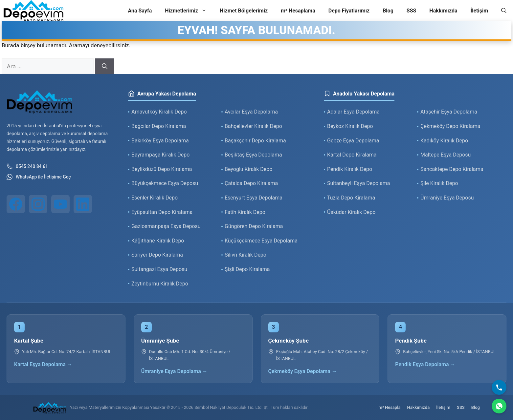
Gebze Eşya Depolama (353, 141)
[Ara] (105, 66)
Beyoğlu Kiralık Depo (248, 169)
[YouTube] (60, 204)
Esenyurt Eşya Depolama (254, 198)
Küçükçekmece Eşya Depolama (261, 241)
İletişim (479, 11)
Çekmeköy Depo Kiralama (450, 126)
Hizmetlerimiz (189, 11)
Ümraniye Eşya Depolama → (174, 371)
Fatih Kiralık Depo (245, 212)
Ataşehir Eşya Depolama (449, 112)
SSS (412, 11)
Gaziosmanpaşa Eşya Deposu (166, 226)
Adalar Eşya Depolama (353, 112)
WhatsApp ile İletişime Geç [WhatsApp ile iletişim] (39, 177)
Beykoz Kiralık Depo (350, 126)
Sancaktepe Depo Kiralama (452, 169)
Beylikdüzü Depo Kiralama (162, 169)
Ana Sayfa (140, 11)
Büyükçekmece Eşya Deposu (165, 183)
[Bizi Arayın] (499, 387)
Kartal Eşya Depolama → (43, 364)
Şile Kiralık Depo (439, 183)
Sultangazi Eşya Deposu (159, 269)
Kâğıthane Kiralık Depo (158, 241)
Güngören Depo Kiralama (254, 226)
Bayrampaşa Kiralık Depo (160, 155)
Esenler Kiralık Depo (155, 198)
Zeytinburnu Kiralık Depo (160, 284)
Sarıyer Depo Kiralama (157, 255)
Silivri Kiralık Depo (245, 255)
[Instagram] (38, 204)
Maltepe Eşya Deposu (446, 155)
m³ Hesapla (390, 407)
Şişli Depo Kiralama (247, 269)
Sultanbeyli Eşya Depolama (359, 183)
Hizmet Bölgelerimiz (244, 11)
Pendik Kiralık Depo (350, 169)
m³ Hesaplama (298, 11)
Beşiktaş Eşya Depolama (253, 155)
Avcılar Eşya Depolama (251, 112)
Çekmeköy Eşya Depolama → (303, 371)
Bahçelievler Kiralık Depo (253, 126)
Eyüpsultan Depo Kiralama (162, 212)
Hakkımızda (443, 11)
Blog (388, 11)
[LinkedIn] (83, 204)
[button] (504, 11)
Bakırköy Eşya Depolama (160, 141)
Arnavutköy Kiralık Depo (159, 112)
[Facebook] (16, 204)
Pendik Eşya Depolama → (425, 364)
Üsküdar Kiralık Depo (351, 212)
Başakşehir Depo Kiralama (255, 141)
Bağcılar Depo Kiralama (159, 126)
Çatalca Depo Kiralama (251, 183)
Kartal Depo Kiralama (352, 155)
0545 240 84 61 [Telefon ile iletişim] (27, 166)
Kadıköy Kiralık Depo (444, 141)
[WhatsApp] (499, 406)
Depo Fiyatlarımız (349, 11)
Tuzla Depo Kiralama (351, 198)
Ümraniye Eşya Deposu (447, 198)
